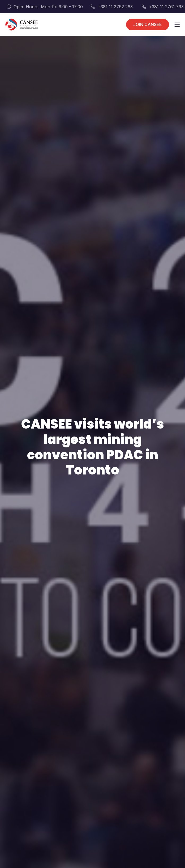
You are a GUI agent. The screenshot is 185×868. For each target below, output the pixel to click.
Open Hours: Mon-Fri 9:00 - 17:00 (45, 7)
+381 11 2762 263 (112, 7)
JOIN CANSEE (148, 24)
